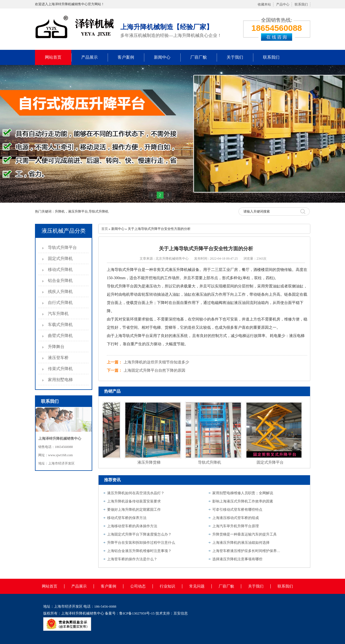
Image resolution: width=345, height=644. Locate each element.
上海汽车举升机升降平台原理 (236, 526)
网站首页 (53, 57)
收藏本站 (264, 4)
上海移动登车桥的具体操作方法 (132, 526)
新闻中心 (162, 57)
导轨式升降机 (210, 462)
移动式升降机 (60, 270)
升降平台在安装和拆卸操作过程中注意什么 (141, 543)
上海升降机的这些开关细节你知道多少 (156, 362)
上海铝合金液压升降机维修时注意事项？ (139, 551)
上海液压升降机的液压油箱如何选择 (241, 543)
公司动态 (138, 586)
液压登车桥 (58, 358)
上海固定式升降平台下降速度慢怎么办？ (139, 534)
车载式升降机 (60, 325)
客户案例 (126, 57)
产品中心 (283, 4)
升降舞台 (56, 347)
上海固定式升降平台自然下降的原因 (154, 370)
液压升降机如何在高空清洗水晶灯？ (136, 493)
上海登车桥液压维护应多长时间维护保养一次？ (247, 551)
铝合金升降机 (60, 281)
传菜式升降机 (60, 369)
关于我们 (235, 57)
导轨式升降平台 (62, 248)
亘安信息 (181, 613)
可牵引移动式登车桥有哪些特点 (237, 510)
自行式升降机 (60, 303)
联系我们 (301, 4)
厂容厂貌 (199, 57)
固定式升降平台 (271, 462)
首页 (105, 229)
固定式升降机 (60, 259)
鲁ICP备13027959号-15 (137, 613)
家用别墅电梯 (60, 380)
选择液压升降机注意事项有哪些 (237, 559)
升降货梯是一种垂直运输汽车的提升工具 (245, 534)
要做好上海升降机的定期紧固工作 (134, 510)
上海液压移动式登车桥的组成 (236, 518)
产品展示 (89, 57)
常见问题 (197, 586)
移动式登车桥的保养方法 (127, 518)
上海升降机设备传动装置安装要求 (134, 501)
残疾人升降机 (60, 292)
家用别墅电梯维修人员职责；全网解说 (243, 493)
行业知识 (167, 586)
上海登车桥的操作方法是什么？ (132, 559)
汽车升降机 (58, 314)
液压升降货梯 (150, 462)
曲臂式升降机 (60, 336)
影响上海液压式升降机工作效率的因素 (243, 501)
